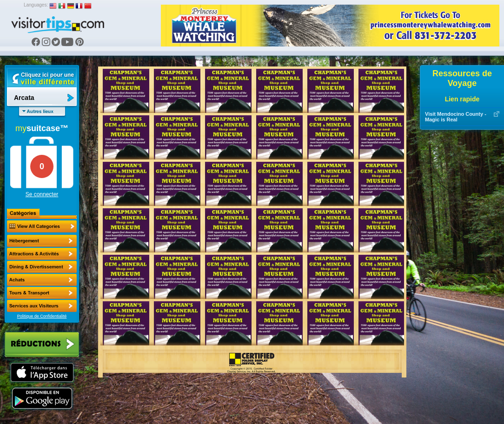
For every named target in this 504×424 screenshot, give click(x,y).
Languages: (36, 5)
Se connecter (42, 194)
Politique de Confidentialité (42, 316)
